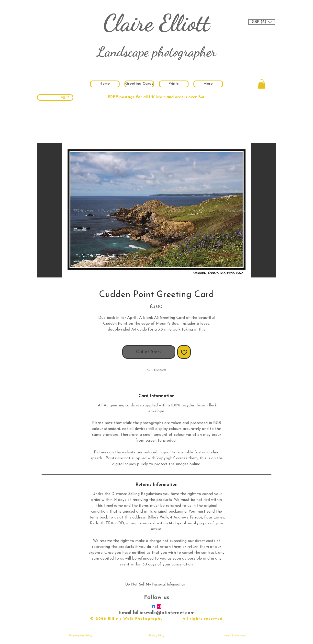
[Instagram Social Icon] (159, 607)
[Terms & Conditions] (235, 635)
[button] (262, 22)
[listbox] (262, 22)
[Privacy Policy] (156, 635)
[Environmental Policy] (81, 635)
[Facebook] (154, 607)
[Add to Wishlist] (184, 352)
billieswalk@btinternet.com (164, 613)
